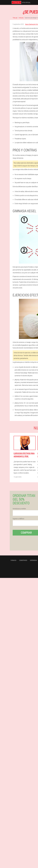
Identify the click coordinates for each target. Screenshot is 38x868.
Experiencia (34, 560)
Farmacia (13, 560)
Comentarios (23, 560)
